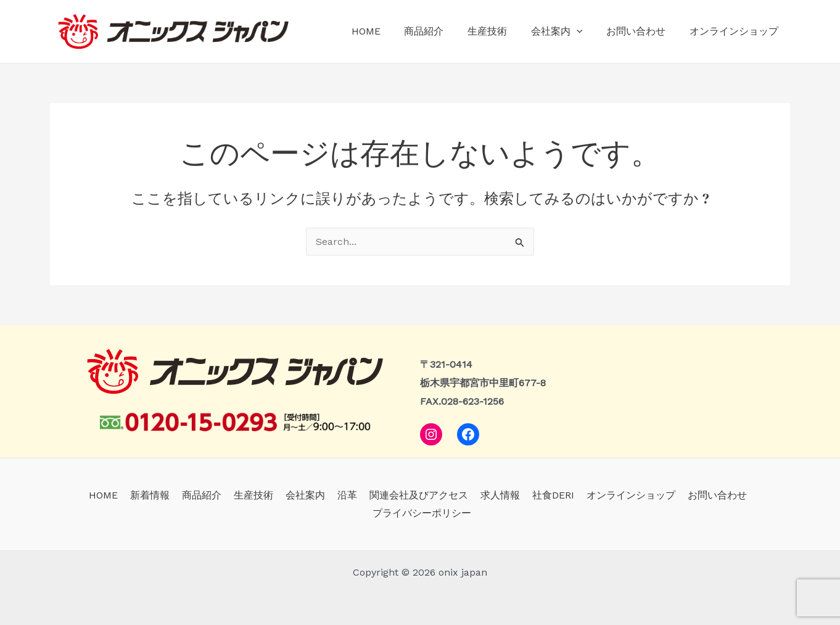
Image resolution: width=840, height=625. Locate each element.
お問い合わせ (642, 31)
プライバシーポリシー (422, 513)
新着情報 (160, 495)
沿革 (347, 495)
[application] (587, 31)
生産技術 (501, 31)
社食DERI (546, 495)
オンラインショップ (736, 31)
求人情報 (495, 495)
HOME (388, 31)
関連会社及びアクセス (416, 495)
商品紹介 (442, 31)
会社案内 (567, 31)
